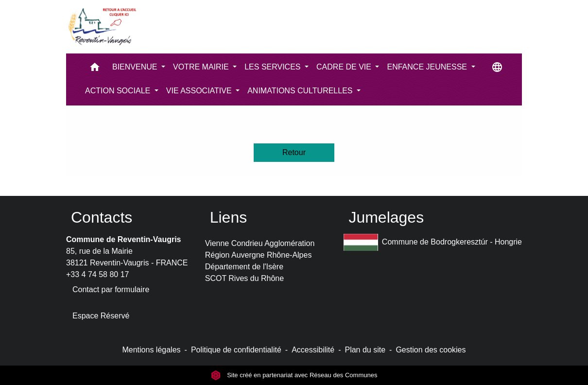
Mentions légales (151, 350)
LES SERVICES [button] (274, 67)
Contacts (102, 217)
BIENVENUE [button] (136, 67)
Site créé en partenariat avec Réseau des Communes (294, 375)
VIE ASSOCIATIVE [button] (200, 91)
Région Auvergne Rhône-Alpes (259, 255)
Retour (294, 152)
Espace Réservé (101, 316)
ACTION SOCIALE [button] (119, 91)
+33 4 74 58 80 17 (97, 274)
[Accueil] (102, 27)
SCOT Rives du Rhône (244, 278)
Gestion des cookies (431, 350)
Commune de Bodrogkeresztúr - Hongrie (433, 242)
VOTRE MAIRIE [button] (202, 67)
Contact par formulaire (111, 289)
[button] (95, 69)
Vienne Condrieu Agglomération (260, 243)
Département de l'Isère (244, 267)
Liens (229, 217)
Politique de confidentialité (236, 350)
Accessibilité (313, 350)
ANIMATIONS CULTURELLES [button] (301, 91)
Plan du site (365, 350)
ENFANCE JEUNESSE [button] (428, 67)
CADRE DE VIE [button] (345, 67)
